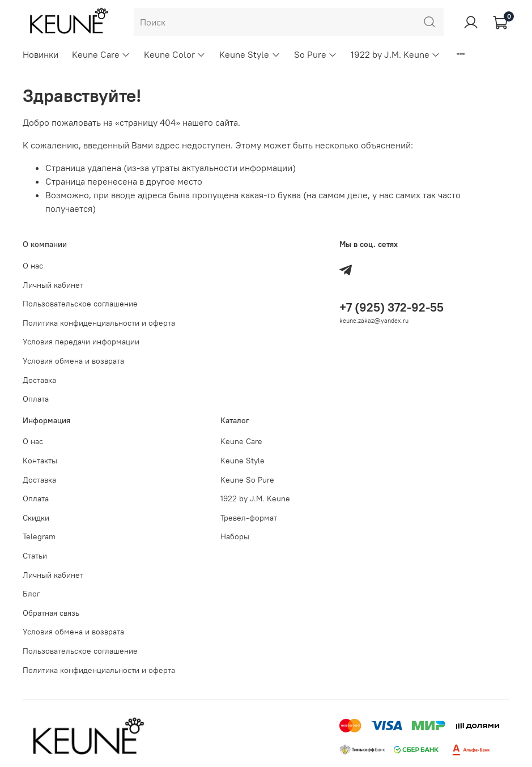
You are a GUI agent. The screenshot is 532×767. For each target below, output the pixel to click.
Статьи (35, 556)
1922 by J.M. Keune (395, 54)
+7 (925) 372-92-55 (391, 307)
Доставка (39, 380)
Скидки (36, 518)
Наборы (235, 536)
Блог (31, 594)
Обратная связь (51, 613)
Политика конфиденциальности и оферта (99, 323)
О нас (33, 266)
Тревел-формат (249, 518)
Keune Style (250, 54)
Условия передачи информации (81, 342)
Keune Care (101, 54)
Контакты (40, 461)
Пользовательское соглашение (80, 304)
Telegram (39, 536)
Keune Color (175, 54)
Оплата (36, 399)
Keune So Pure (247, 480)
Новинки (41, 54)
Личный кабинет (53, 285)
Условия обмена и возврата (73, 361)
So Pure (316, 54)
